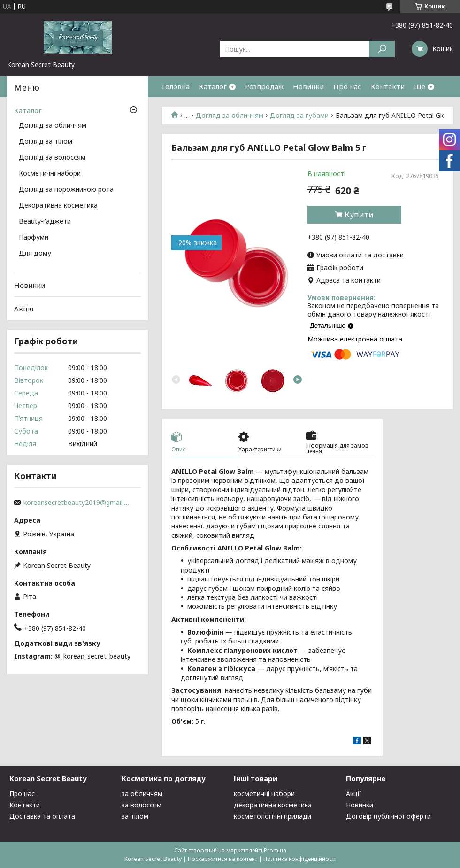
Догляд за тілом (46, 142)
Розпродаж (264, 86)
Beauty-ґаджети (45, 222)
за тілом (135, 816)
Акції (354, 794)
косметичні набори (264, 794)
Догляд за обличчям (230, 116)
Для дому (35, 254)
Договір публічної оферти (388, 816)
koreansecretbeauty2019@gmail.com (77, 503)
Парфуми (34, 238)
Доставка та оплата (42, 816)
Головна (176, 86)
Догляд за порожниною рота (66, 190)
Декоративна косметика (58, 206)
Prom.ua (275, 850)
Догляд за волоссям (52, 158)
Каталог (213, 86)
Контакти (388, 86)
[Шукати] (382, 49)
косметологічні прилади (272, 816)
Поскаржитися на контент (222, 859)
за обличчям (142, 794)
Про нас (347, 86)
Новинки (308, 86)
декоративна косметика (273, 805)
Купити (359, 215)
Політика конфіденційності (299, 859)
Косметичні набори (50, 174)
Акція (24, 309)
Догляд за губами (299, 116)
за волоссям (142, 805)
